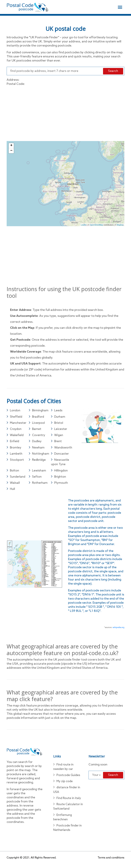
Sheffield (16, 417)
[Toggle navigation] (120, 7)
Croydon (16, 430)
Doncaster (62, 455)
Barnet (37, 430)
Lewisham (39, 472)
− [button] (11, 151)
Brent (58, 442)
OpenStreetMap (97, 225)
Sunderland (18, 478)
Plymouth (61, 485)
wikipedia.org (118, 630)
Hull (13, 491)
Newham (38, 449)
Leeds (59, 411)
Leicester (61, 430)
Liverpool (39, 423)
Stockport (17, 461)
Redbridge (39, 461)
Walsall (15, 485)
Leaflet (83, 225)
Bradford (38, 417)
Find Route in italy (69, 801)
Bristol (59, 423)
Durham (60, 417)
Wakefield (17, 436)
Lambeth (16, 455)
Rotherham (40, 485)
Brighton (60, 478)
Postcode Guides (68, 778)
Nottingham (41, 455)
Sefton (37, 478)
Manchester (18, 423)
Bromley (16, 449)
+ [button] (11, 146)
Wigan (59, 436)
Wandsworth (63, 449)
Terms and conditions (111, 861)
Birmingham (41, 411)
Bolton (15, 472)
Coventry (39, 436)
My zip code (65, 784)
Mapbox (120, 225)
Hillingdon (61, 472)
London (15, 411)
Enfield (15, 442)
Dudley (37, 442)
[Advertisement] (65, 113)
